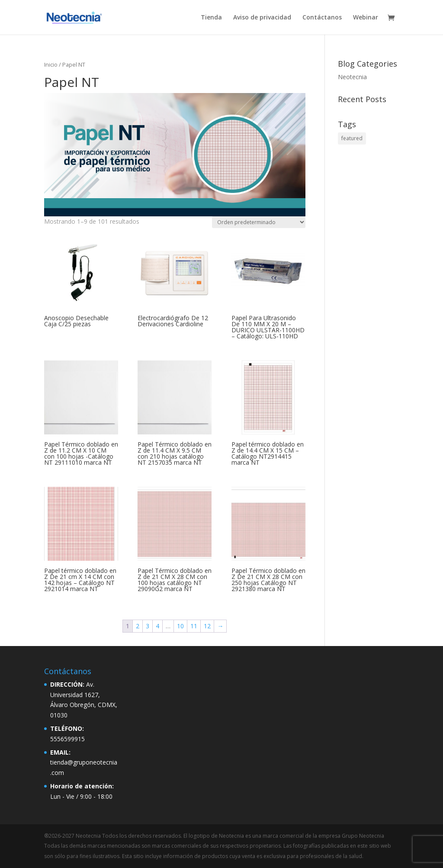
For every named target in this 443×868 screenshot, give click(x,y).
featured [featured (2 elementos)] (352, 138)
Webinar (366, 18)
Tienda (211, 18)
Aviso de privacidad (262, 18)
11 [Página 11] (194, 626)
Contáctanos (322, 18)
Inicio (51, 64)
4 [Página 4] (157, 626)
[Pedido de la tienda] (259, 222)
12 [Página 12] (207, 626)
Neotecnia (352, 77)
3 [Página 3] (148, 626)
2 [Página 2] (138, 626)
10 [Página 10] (180, 626)
